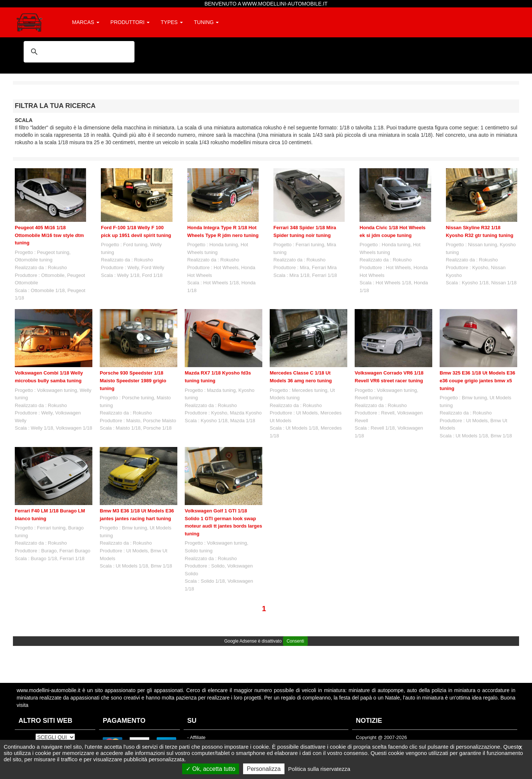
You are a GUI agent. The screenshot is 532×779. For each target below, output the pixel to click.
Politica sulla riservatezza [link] (319, 769)
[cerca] (78, 52)
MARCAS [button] (86, 22)
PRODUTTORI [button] (130, 22)
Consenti (295, 641)
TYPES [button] (172, 22)
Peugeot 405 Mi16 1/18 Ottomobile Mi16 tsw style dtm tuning (49, 235)
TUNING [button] (207, 22)
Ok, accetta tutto (211, 769)
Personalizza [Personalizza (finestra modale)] (264, 769)
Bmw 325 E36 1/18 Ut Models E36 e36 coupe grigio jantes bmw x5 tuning (477, 380)
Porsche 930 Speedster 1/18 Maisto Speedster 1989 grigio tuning (133, 380)
